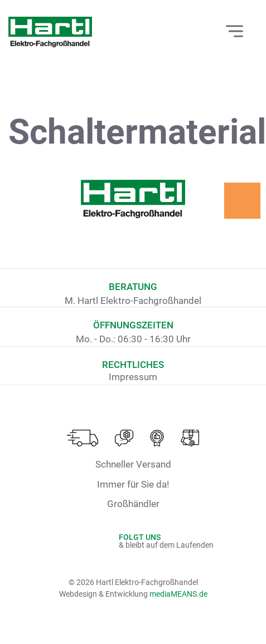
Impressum (133, 377)
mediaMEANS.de (178, 594)
